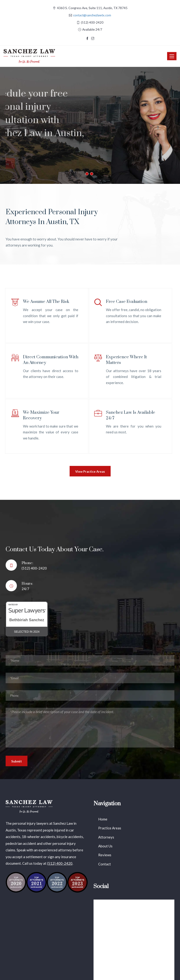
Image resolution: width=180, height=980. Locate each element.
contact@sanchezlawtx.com (92, 15)
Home (103, 819)
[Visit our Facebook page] (87, 39)
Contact (105, 864)
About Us (105, 846)
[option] (90, 125)
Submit (17, 761)
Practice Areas (110, 828)
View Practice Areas (90, 472)
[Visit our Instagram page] (93, 39)
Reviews (105, 855)
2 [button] (92, 174)
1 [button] (87, 174)
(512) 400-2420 (60, 863)
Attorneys (106, 837)
